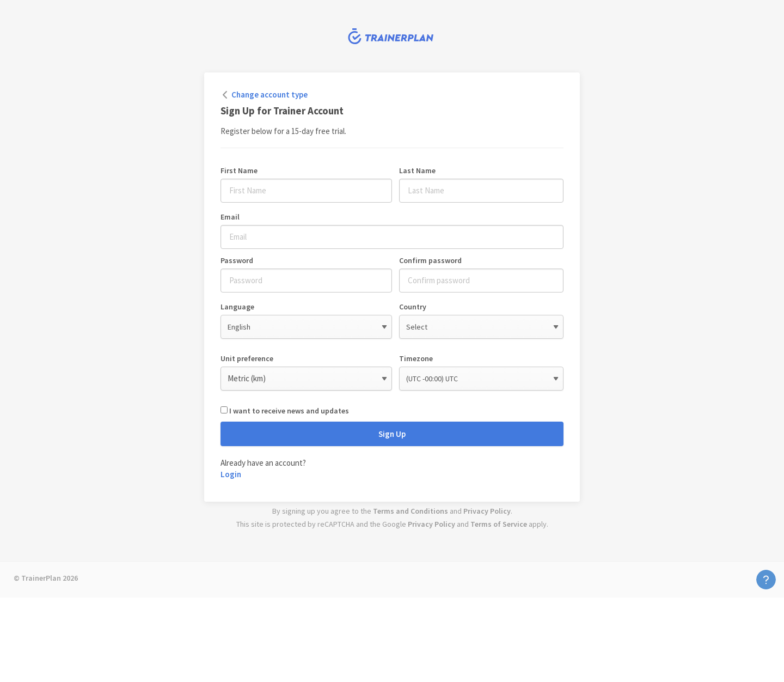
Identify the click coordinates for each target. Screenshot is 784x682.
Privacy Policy (487, 511)
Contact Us (766, 580)
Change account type (269, 95)
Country (413, 307)
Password (237, 260)
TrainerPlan (392, 36)
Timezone (416, 358)
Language (237, 307)
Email (230, 217)
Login (231, 474)
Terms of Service (499, 524)
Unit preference (247, 358)
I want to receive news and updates (289, 411)
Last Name (417, 170)
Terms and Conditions (411, 511)
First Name (239, 170)
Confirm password (430, 260)
